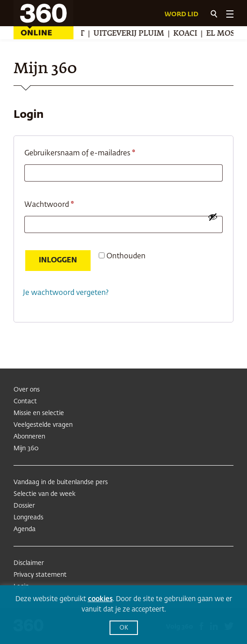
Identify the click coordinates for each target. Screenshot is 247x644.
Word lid (181, 14)
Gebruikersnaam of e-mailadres (91, 152)
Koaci (187, 34)
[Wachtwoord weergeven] (213, 217)
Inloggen (58, 261)
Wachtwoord (61, 203)
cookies (100, 599)
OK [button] (124, 628)
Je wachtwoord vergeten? (66, 293)
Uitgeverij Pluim (130, 34)
